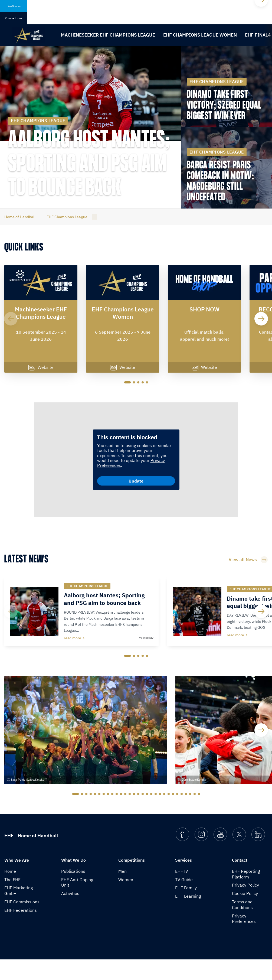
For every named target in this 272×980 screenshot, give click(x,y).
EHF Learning (188, 917)
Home (10, 891)
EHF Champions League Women (200, 35)
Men (122, 891)
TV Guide (184, 900)
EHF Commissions (22, 922)
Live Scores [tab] (14, 6)
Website (41, 368)
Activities (70, 914)
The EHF (12, 900)
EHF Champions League (67, 217)
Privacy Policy (245, 906)
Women (126, 900)
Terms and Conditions (242, 925)
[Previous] (11, 319)
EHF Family (186, 908)
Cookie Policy (245, 914)
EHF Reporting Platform (246, 894)
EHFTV (182, 891)
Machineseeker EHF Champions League (108, 35)
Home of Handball (20, 217)
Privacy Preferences (244, 939)
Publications (73, 891)
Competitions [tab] (14, 18)
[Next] (261, 319)
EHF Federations (21, 930)
